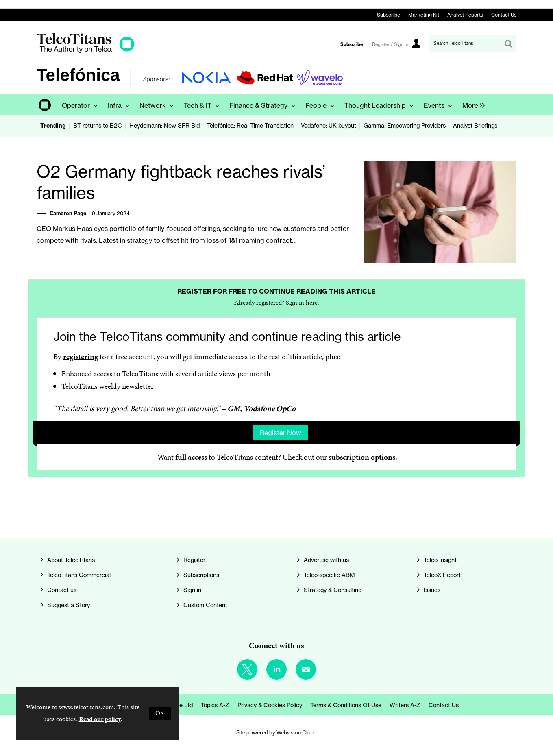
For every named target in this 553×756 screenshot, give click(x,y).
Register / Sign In (390, 44)
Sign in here (302, 302)
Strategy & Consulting (333, 590)
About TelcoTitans (71, 560)
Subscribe (389, 15)
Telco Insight (440, 560)
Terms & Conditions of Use (346, 705)
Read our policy (100, 719)
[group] (471, 105)
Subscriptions (201, 575)
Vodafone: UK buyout (329, 126)
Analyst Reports (465, 15)
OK (160, 713)
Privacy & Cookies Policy (270, 705)
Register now (281, 433)
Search (508, 44)
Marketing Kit (424, 15)
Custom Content (205, 605)
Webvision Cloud (297, 732)
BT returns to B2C (98, 126)
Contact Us (504, 15)
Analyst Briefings (475, 126)
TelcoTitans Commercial (79, 575)
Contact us (62, 590)
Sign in (192, 590)
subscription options (362, 457)
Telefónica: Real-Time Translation (250, 126)
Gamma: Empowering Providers (405, 126)
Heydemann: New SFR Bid (164, 126)
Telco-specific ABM (329, 575)
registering (81, 356)
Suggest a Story (69, 605)
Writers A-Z (405, 705)
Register (194, 291)
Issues (432, 590)
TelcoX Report (442, 575)
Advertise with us (326, 560)
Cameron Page (68, 213)
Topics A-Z (215, 705)
